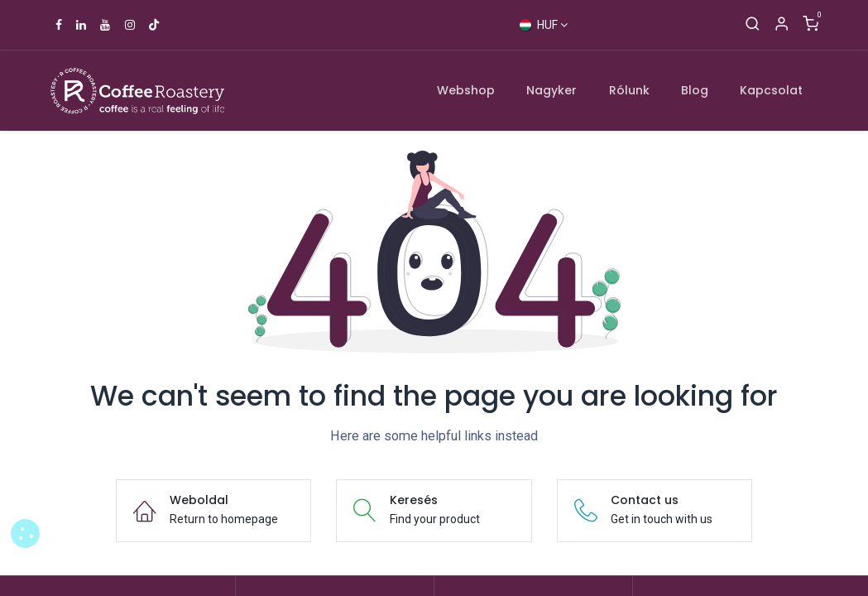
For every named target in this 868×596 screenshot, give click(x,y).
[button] (25, 534)
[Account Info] (782, 25)
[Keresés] (753, 25)
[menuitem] (466, 91)
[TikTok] (154, 25)
